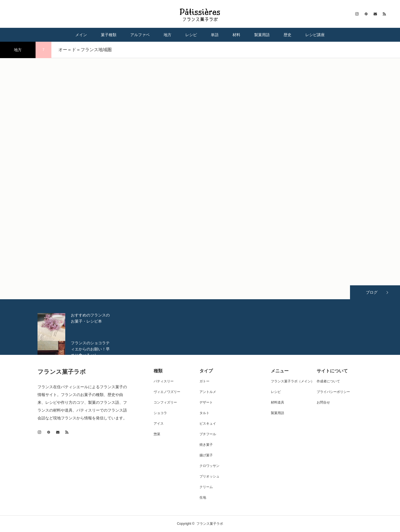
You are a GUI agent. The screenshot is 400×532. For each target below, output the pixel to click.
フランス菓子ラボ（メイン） (292, 381)
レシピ (191, 35)
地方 (167, 35)
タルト (204, 413)
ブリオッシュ (209, 476)
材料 (236, 35)
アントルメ (208, 392)
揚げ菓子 (206, 455)
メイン (81, 35)
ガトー (204, 381)
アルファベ (140, 35)
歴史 (287, 35)
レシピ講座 (315, 35)
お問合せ (323, 402)
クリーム (206, 487)
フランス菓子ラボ (62, 372)
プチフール (208, 434)
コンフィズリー (165, 402)
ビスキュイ (208, 424)
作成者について (328, 381)
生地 (203, 498)
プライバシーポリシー (333, 392)
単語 (215, 35)
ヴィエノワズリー (167, 392)
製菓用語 (262, 35)
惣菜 (157, 434)
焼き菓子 (206, 445)
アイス (159, 424)
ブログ (372, 292)
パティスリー (164, 381)
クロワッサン (209, 466)
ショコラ (160, 413)
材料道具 (277, 402)
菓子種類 (109, 35)
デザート (206, 402)
